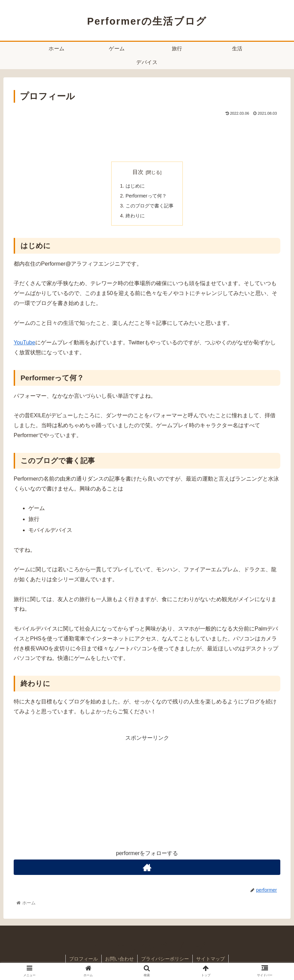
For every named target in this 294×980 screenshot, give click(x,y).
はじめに (135, 186)
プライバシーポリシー (165, 959)
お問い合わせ (119, 959)
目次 (138, 172)
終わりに (135, 216)
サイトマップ (210, 959)
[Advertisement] (147, 136)
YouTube (24, 342)
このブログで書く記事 (150, 206)
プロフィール (84, 959)
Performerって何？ (146, 196)
